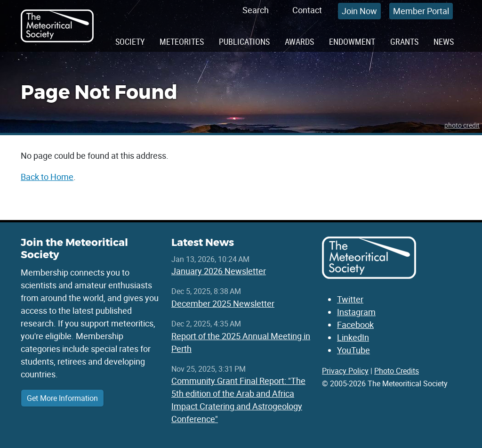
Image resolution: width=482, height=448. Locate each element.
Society (130, 41)
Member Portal (421, 11)
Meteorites (182, 41)
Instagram (356, 312)
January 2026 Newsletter (219, 271)
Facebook (355, 325)
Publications (244, 41)
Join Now (359, 11)
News (444, 41)
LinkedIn (353, 337)
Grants (404, 41)
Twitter (350, 299)
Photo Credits (397, 371)
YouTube (353, 350)
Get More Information (62, 398)
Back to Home (47, 177)
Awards (299, 41)
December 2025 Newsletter (223, 303)
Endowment (352, 41)
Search (256, 10)
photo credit (462, 125)
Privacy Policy (345, 371)
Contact (307, 10)
